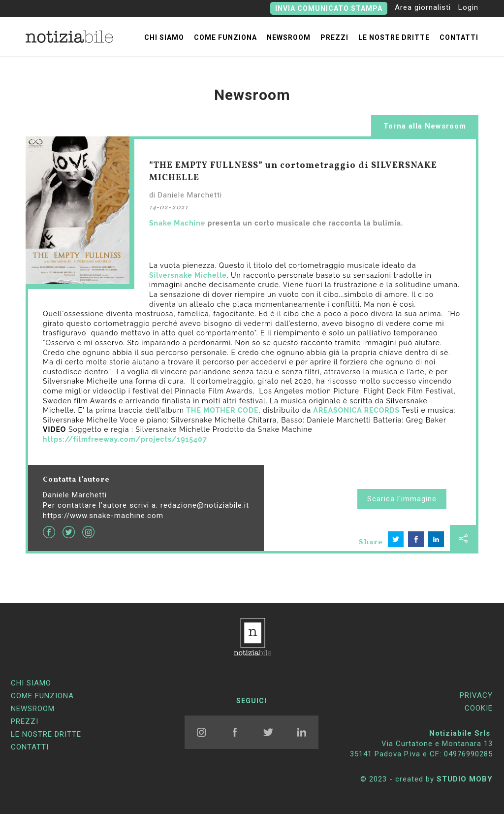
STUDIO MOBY (465, 779)
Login (468, 7)
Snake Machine (177, 223)
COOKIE (479, 708)
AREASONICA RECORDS (357, 410)
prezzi (334, 37)
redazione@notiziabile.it (205, 505)
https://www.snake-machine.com (103, 516)
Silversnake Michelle (188, 275)
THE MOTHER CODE (222, 410)
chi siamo (164, 37)
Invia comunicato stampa (329, 8)
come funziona (225, 37)
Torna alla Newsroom (425, 126)
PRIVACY (476, 695)
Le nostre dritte (394, 37)
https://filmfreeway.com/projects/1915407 (125, 439)
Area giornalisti (423, 7)
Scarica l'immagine (402, 499)
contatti (459, 37)
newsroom (289, 37)
